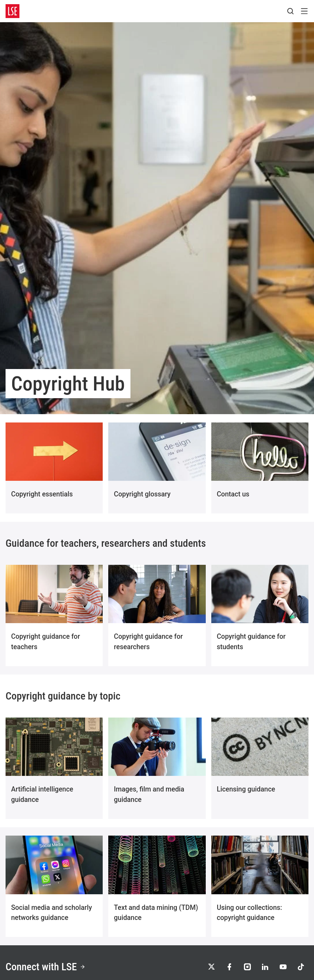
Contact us (233, 494)
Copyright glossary (142, 494)
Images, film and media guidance (149, 794)
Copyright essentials (42, 494)
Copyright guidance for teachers (46, 642)
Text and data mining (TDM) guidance (156, 913)
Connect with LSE (46, 967)
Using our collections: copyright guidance (249, 913)
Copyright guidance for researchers (148, 642)
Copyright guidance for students (251, 642)
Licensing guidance (246, 789)
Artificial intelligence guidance (42, 794)
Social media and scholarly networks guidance (52, 913)
